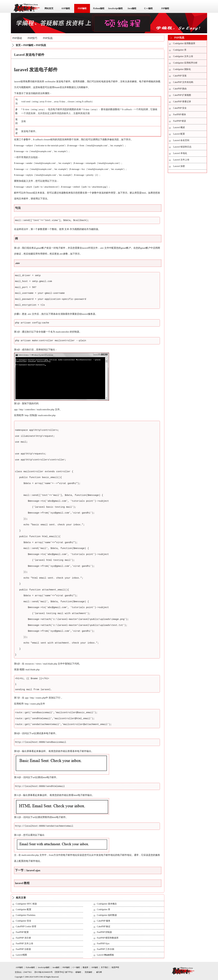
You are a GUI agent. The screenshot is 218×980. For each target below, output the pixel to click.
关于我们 (105, 967)
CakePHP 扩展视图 (182, 95)
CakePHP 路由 (180, 89)
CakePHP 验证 (104, 926)
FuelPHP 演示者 (23, 938)
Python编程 (99, 8)
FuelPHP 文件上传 (24, 944)
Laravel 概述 (179, 127)
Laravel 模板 (105, 955)
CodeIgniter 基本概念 (107, 904)
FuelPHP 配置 (22, 932)
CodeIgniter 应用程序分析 (185, 63)
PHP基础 (17, 38)
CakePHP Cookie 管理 (26, 926)
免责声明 (115, 967)
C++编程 (148, 8)
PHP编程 (82, 8)
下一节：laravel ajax (28, 870)
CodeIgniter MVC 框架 (26, 904)
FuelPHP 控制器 (105, 932)
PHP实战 (48, 38)
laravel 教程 (22, 883)
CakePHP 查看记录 (182, 102)
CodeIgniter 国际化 (182, 69)
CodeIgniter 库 (104, 909)
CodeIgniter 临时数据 (107, 915)
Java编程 (132, 8)
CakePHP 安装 (180, 76)
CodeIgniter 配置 (24, 909)
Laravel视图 (21, 955)
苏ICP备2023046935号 (43, 972)
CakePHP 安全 (180, 108)
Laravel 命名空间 (181, 140)
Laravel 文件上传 (181, 160)
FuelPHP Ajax (103, 944)
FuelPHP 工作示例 (106, 949)
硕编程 (78, 972)
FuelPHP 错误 (180, 121)
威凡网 (99, 972)
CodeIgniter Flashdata (26, 915)
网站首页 (49, 8)
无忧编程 (88, 972)
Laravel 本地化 (180, 153)
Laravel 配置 (179, 134)
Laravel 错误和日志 (182, 147)
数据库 (86, 967)
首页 (18, 45)
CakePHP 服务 (104, 921)
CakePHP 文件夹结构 (183, 82)
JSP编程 (165, 8)
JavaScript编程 (115, 8)
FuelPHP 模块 (180, 115)
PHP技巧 (32, 38)
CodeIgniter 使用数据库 (184, 43)
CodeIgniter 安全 (24, 921)
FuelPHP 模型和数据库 (108, 938)
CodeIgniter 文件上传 (183, 56)
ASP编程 (66, 8)
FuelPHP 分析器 (23, 949)
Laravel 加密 (179, 166)
